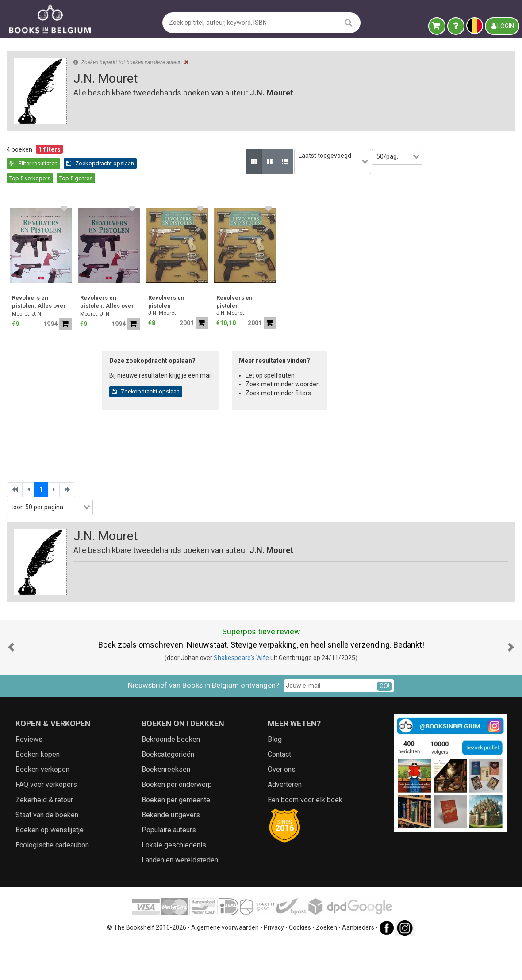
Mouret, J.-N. (173, 299)
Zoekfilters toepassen (75, 531)
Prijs (17, 361)
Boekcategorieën (168, 792)
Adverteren (285, 822)
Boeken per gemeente (176, 837)
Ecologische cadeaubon (52, 883)
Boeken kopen (38, 792)
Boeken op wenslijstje (50, 868)
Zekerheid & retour (44, 837)
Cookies (300, 965)
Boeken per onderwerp (177, 822)
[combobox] (75, 307)
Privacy (274, 965)
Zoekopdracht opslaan (189, 163)
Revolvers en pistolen (312, 287)
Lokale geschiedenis (174, 883)
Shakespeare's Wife (241, 695)
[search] (348, 22)
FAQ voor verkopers (46, 822)
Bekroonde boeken (171, 776)
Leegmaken (75, 158)
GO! (384, 723)
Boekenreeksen (166, 807)
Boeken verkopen (42, 807)
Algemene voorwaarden (225, 965)
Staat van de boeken (47, 852)
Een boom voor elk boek (305, 837)
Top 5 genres (299, 163)
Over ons (282, 807)
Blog (275, 776)
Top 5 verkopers (253, 163)
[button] (11, 684)
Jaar (17, 342)
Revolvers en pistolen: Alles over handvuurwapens (185, 288)
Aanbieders (358, 965)
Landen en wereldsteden (180, 898)
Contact (279, 792)
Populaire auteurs (169, 868)
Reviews (29, 776)
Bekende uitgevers (171, 852)
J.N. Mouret (308, 298)
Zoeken (326, 965)
